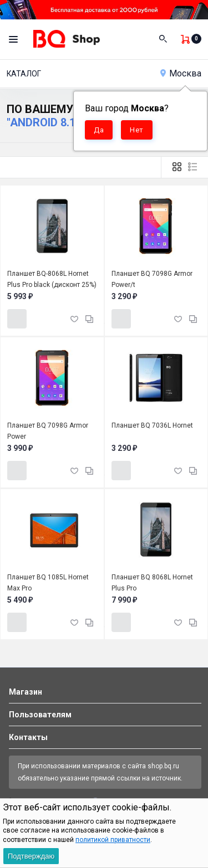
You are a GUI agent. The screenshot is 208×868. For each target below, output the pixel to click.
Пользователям (40, 715)
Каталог (24, 74)
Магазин (26, 692)
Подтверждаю (31, 856)
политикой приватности (113, 840)
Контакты (28, 737)
